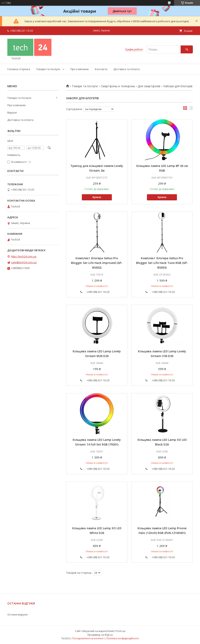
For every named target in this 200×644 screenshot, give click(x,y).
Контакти (101, 69)
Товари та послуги (48, 69)
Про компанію (80, 69)
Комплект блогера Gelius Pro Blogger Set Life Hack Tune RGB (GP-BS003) (162, 263)
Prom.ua (120, 631)
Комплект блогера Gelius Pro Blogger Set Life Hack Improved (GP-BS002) (97, 263)
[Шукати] (187, 49)
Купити (97, 197)
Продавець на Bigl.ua (100, 635)
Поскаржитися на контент (88, 638)
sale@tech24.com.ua (24, 262)
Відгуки (12, 112)
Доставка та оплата (127, 69)
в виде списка (191, 109)
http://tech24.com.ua (24, 256)
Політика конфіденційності (123, 638)
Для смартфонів (149, 86)
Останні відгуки (17, 614)
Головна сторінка (19, 69)
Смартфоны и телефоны (118, 86)
